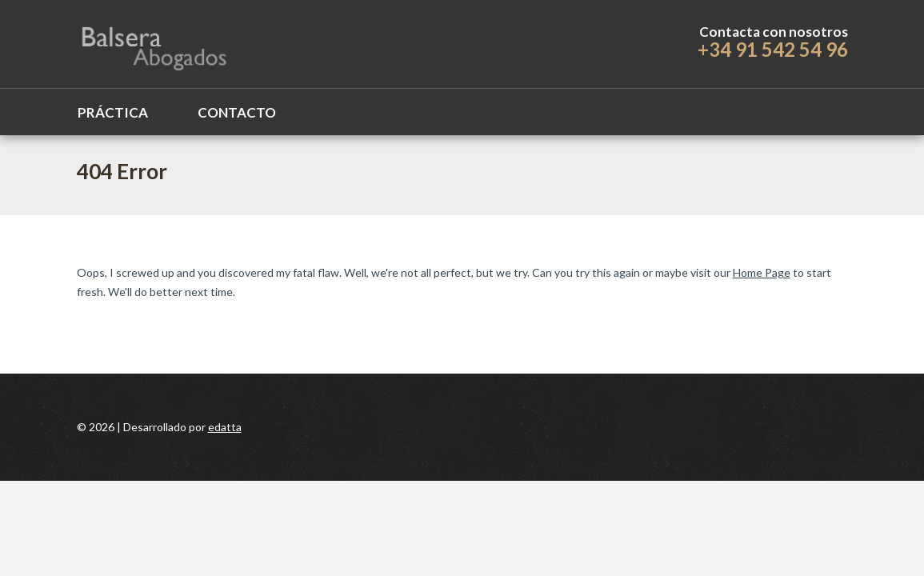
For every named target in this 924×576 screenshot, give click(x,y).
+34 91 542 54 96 (773, 49)
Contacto (237, 112)
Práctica (113, 112)
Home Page (762, 272)
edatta (225, 427)
